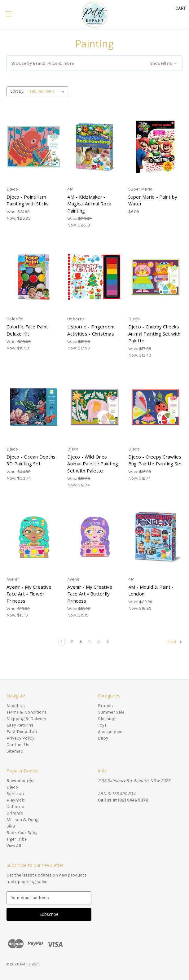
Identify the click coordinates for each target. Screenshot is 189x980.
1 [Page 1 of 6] (62, 642)
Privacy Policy (20, 738)
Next (175, 642)
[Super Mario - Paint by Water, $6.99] (155, 147)
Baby (103, 738)
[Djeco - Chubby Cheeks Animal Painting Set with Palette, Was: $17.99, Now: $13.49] (155, 277)
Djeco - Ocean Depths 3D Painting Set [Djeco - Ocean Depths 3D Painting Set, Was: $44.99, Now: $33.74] (31, 460)
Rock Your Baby (22, 833)
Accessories (110, 732)
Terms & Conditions (27, 712)
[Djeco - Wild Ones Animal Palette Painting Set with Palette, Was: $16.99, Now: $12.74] (94, 407)
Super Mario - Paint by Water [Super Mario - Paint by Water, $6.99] (153, 200)
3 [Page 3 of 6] (81, 642)
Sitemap (15, 751)
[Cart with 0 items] (180, 8)
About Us (16, 706)
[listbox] (47, 91)
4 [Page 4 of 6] (90, 642)
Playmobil (17, 800)
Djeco (12, 787)
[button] (94, 63)
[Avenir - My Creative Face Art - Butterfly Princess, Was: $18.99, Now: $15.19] (94, 537)
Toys (102, 725)
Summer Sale (111, 712)
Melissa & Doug (22, 820)
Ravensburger (21, 781)
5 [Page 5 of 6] (99, 642)
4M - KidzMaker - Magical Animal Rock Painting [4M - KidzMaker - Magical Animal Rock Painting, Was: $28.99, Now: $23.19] (89, 204)
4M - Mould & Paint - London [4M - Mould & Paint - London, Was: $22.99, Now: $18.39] (151, 590)
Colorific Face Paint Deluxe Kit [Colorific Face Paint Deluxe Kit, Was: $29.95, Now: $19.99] (27, 330)
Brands (105, 706)
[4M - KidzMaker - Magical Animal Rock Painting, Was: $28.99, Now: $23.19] (94, 147)
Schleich (15, 794)
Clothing (107, 719)
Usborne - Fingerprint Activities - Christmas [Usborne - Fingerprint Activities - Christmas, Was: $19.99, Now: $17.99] (91, 330)
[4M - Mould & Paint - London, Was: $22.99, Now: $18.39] (155, 537)
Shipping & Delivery (26, 719)
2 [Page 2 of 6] (72, 642)
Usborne (15, 807)
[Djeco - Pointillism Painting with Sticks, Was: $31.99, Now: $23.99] (34, 147)
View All (14, 846)
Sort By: (17, 91)
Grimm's (15, 813)
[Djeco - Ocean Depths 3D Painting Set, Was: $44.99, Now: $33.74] (34, 407)
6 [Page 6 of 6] (108, 642)
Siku (11, 826)
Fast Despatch (22, 732)
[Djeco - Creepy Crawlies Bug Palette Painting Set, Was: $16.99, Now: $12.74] (155, 407)
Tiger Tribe (17, 839)
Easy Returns (20, 725)
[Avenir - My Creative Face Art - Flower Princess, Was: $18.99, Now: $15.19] (34, 537)
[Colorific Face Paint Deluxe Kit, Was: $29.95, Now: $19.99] (34, 277)
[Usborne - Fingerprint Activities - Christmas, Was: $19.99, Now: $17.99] (94, 277)
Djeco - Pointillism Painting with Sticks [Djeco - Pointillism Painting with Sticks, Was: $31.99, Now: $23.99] (28, 200)
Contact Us (18, 745)
